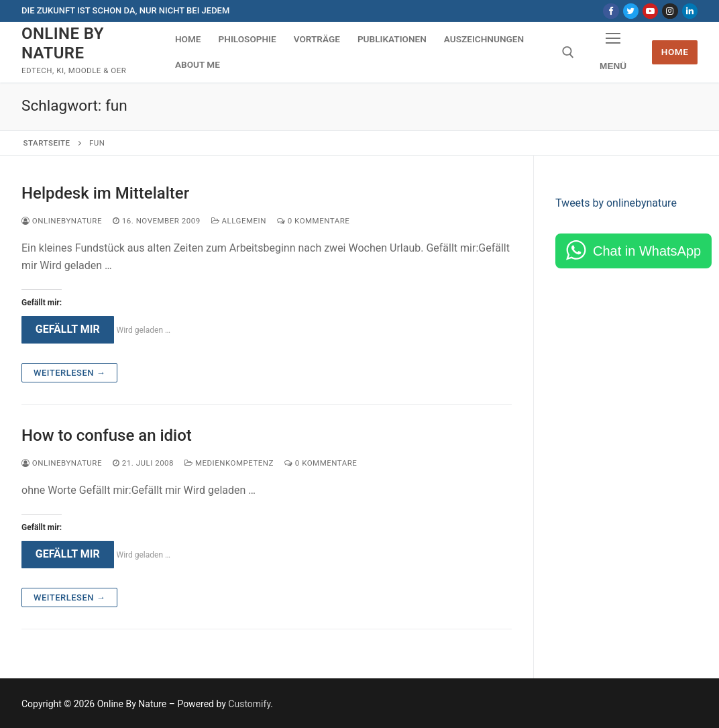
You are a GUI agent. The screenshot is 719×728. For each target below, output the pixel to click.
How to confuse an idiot (107, 435)
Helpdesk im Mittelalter (105, 193)
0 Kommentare (313, 221)
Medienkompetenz (229, 463)
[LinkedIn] (690, 11)
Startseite (47, 143)
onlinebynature (62, 221)
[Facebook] (611, 11)
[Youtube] (650, 11)
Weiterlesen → (69, 373)
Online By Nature (63, 43)
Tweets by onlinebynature (616, 203)
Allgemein (239, 221)
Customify (249, 704)
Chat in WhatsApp (647, 251)
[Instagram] (670, 11)
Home (675, 52)
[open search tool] (568, 52)
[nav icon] (613, 53)
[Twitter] (631, 11)
